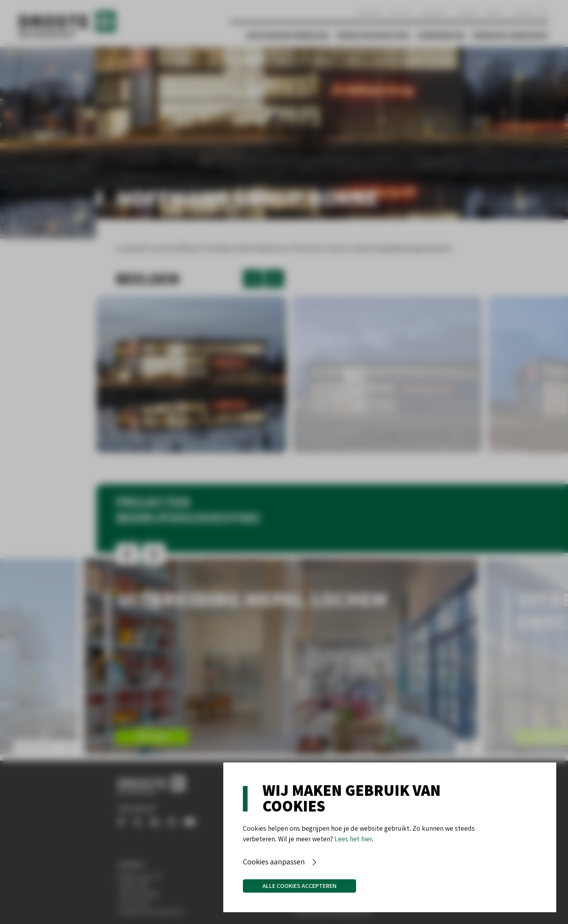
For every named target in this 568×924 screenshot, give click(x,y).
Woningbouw (441, 35)
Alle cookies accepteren (299, 886)
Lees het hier (353, 839)
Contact (401, 13)
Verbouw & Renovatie (510, 35)
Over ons (369, 13)
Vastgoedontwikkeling (288, 35)
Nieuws (496, 13)
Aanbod (468, 13)
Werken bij (435, 13)
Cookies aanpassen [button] (274, 862)
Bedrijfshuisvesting (374, 35)
